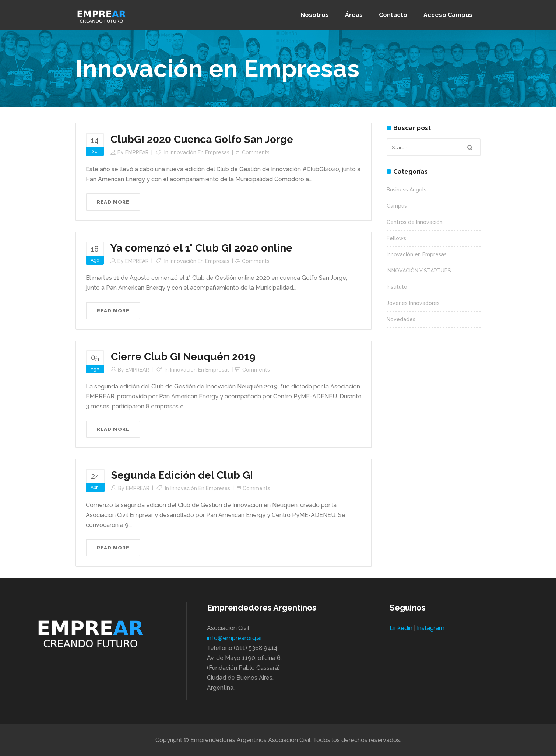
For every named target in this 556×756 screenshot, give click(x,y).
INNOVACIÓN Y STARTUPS (419, 271)
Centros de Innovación (415, 222)
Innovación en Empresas (200, 152)
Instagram (431, 628)
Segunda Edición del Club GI (182, 475)
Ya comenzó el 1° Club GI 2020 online (201, 248)
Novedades (401, 319)
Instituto (397, 287)
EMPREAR (137, 152)
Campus (397, 206)
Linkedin (401, 628)
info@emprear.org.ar (235, 638)
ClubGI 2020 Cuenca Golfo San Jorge (202, 139)
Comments (256, 152)
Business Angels (407, 190)
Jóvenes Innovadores (413, 303)
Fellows (396, 238)
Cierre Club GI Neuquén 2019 (183, 357)
